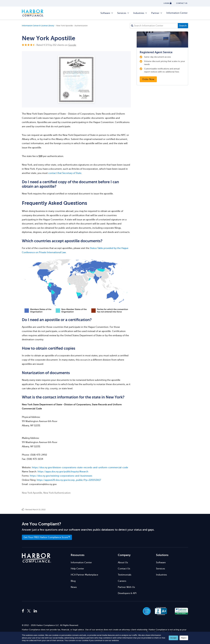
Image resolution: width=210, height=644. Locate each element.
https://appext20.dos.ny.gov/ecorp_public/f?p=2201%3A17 (69, 480)
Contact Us (124, 569)
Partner (157, 13)
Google (72, 45)
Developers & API (127, 593)
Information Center (177, 13)
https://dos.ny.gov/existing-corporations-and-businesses (61, 476)
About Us (123, 563)
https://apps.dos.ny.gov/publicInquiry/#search (63, 472)
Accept (173, 638)
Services (123, 13)
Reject (184, 638)
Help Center (77, 569)
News (74, 587)
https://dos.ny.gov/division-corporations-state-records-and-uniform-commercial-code (80, 468)
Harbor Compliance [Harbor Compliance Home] (33, 13)
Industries (140, 13)
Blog (73, 581)
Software (107, 13)
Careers (122, 581)
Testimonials (125, 575)
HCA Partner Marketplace (84, 575)
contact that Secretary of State (65, 173)
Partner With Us (126, 587)
